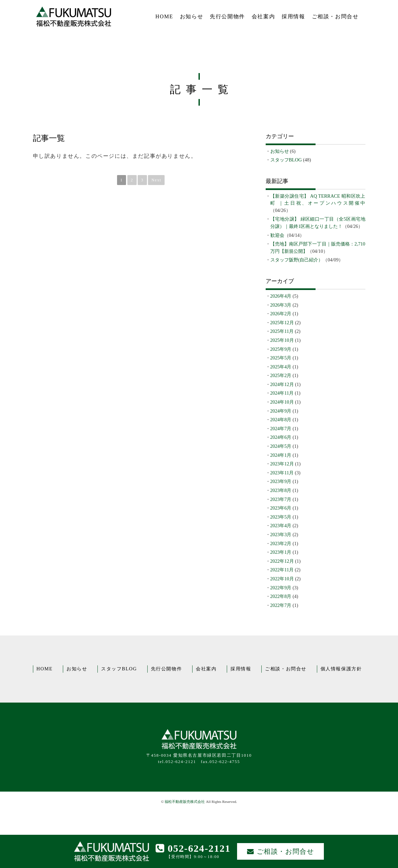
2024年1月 (281, 455)
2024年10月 (282, 402)
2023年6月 (281, 508)
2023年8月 (281, 490)
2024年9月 (281, 411)
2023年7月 (281, 499)
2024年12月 (282, 384)
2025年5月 (281, 358)
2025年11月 (282, 331)
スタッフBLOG (286, 160)
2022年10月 (282, 579)
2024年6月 (281, 437)
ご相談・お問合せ (335, 16)
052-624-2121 (193, 848)
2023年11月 (282, 473)
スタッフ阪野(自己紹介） (297, 260)
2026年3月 (281, 305)
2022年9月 (281, 588)
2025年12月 (282, 323)
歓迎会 (277, 235)
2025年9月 (281, 349)
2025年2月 (281, 375)
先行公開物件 (227, 16)
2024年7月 (281, 429)
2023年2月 (281, 543)
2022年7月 (281, 605)
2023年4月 (281, 526)
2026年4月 (281, 296)
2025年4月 (281, 367)
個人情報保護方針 (341, 669)
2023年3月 (281, 534)
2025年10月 (282, 340)
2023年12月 (282, 464)
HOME (164, 16)
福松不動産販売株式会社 (185, 802)
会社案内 (263, 16)
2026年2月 (281, 314)
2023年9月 (281, 481)
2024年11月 (282, 393)
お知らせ (192, 16)
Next (156, 180)
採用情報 (293, 16)
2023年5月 (281, 517)
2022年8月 (281, 596)
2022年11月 (282, 570)
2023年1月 (281, 552)
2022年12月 (282, 561)
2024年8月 (281, 420)
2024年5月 (281, 446)
